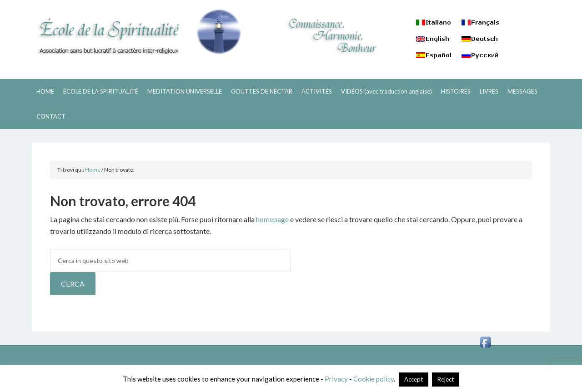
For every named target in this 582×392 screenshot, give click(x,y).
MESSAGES (522, 91)
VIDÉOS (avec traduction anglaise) (386, 91)
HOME (45, 91)
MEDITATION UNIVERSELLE (185, 91)
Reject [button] (446, 379)
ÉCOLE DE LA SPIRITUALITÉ (101, 91)
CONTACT (51, 116)
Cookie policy (374, 379)
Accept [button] (414, 379)
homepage (272, 219)
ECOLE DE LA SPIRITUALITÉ (136, 32)
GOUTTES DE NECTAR (262, 91)
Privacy (336, 379)
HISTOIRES (456, 91)
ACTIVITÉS (317, 91)
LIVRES (489, 91)
